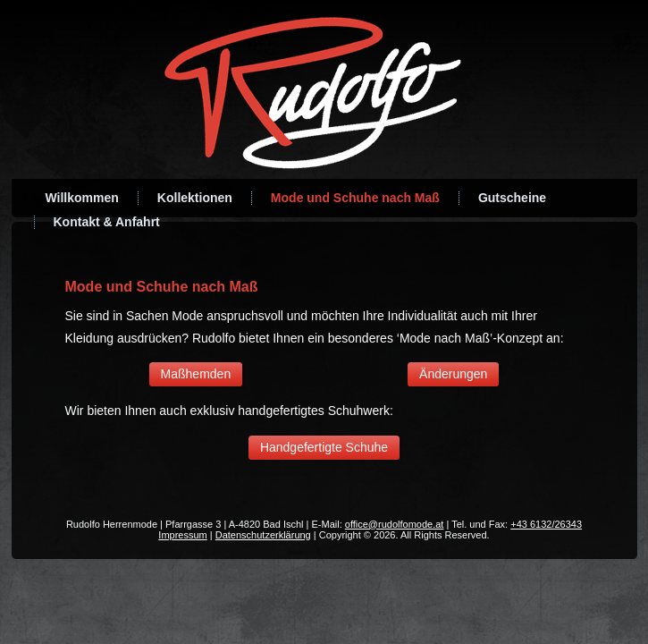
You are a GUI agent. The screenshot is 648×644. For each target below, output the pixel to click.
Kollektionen (195, 198)
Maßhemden (196, 374)
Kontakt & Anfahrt (107, 222)
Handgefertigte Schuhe (324, 447)
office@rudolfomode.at (395, 524)
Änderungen (453, 374)
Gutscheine (512, 198)
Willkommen (82, 198)
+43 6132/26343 (546, 524)
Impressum (182, 535)
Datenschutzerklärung (263, 535)
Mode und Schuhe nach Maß (355, 198)
